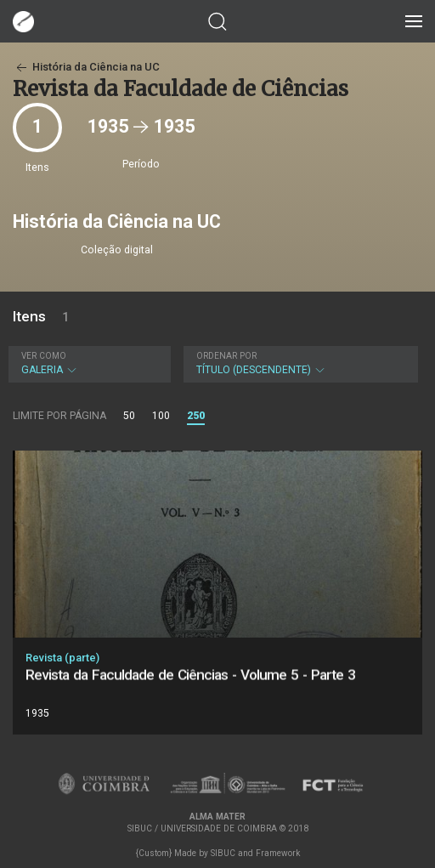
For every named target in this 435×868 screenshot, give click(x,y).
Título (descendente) (299, 363)
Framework (278, 853)
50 (129, 416)
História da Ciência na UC (86, 67)
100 (161, 416)
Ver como (44, 356)
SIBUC (223, 853)
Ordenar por (226, 356)
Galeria (88, 363)
